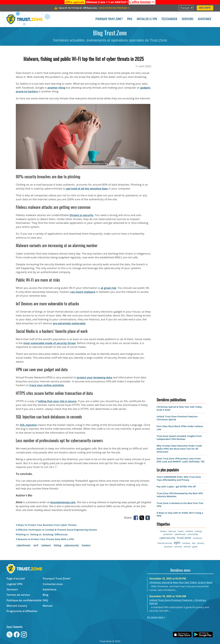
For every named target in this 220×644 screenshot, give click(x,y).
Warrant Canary (17, 606)
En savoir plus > (156, 617)
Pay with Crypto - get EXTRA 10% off (176, 487)
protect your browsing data (94, 377)
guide (195, 547)
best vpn (172, 531)
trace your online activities (47, 385)
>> (142, 2)
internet (187, 547)
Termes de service (18, 595)
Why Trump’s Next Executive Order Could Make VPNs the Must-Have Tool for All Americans (179, 449)
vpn (177, 542)
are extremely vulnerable (69, 323)
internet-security (165, 543)
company (186, 543)
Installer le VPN (147, 19)
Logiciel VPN (14, 584)
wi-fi (36, 545)
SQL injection (28, 425)
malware (46, 545)
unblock (189, 531)
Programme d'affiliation (22, 611)
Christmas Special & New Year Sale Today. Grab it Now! (181, 582)
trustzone (198, 538)
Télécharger (169, 19)
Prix (130, 19)
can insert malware (83, 292)
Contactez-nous (53, 584)
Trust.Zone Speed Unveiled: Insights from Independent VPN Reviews (179, 438)
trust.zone (184, 538)
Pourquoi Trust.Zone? (109, 19)
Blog (46, 595)
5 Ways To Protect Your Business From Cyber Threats (46, 525)
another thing (56, 88)
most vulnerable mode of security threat (49, 343)
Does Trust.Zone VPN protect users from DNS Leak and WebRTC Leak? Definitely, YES (181, 460)
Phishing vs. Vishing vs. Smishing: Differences (42, 534)
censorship (193, 534)
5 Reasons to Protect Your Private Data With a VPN (45, 539)
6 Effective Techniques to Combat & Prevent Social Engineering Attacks (56, 530)
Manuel (48, 606)
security (178, 547)
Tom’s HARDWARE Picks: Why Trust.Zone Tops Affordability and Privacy (179, 478)
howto (181, 531)
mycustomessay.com (63, 502)
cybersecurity (72, 545)
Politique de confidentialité (24, 600)
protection (168, 534)
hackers (86, 545)
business (168, 547)
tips (194, 543)
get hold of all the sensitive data (87, 188)
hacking (198, 531)
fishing (58, 545)
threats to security (81, 215)
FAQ (45, 600)
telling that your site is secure (57, 401)
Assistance (205, 19)
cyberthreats (23, 545)
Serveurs (188, 19)
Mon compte (205, 8)
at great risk (108, 288)
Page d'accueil (16, 578)
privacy (201, 543)
